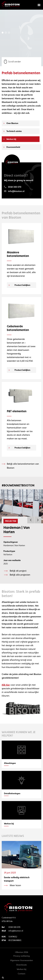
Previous (31, 520)
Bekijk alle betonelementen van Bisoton (23, 466)
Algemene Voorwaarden (22, 960)
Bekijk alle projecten (20, 575)
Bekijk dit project (18, 571)
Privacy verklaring (22, 956)
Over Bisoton (12, 123)
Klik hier (6, 685)
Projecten (11, 521)
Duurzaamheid (13, 147)
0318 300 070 (14, 927)
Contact (21, 974)
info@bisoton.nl (16, 931)
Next (38, 520)
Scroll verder (12, 62)
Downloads (21, 965)
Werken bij (11, 139)
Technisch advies (14, 131)
